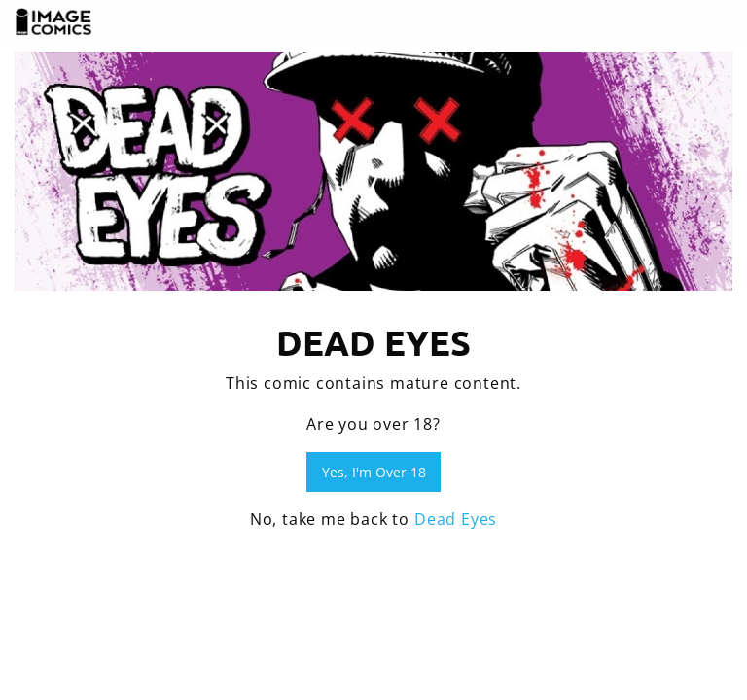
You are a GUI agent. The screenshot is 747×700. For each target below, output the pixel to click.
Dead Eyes (456, 519)
